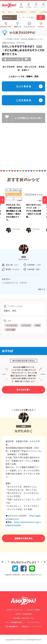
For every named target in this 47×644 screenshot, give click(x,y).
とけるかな (12, 325)
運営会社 (25, 626)
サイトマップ (37, 626)
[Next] (45, 200)
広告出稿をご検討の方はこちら (24, 618)
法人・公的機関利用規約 (14, 622)
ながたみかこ (24, 431)
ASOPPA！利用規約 (28, 39)
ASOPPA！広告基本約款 (23, 614)
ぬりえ (10, 12)
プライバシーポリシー (34, 622)
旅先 (14, 311)
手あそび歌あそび (21, 12)
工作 (3, 12)
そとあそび (33, 12)
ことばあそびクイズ (10, 283)
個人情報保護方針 (12, 626)
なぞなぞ (23, 283)
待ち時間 (11, 330)
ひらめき (26, 325)
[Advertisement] (24, 144)
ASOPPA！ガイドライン (15, 610)
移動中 (7, 311)
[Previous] (2, 200)
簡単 (38, 325)
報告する (42, 289)
